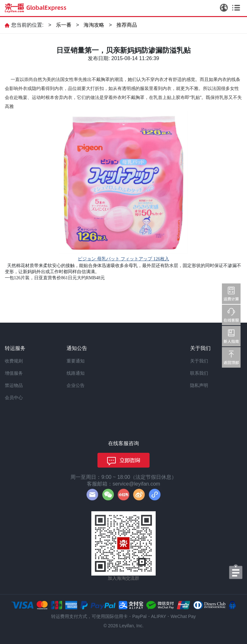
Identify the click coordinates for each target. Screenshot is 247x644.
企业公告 (76, 385)
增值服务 (14, 373)
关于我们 (199, 361)
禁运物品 (14, 385)
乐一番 (64, 25)
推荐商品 (127, 25)
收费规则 (14, 361)
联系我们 (199, 373)
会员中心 (14, 398)
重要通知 (76, 361)
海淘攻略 (94, 25)
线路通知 (76, 373)
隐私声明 (199, 385)
